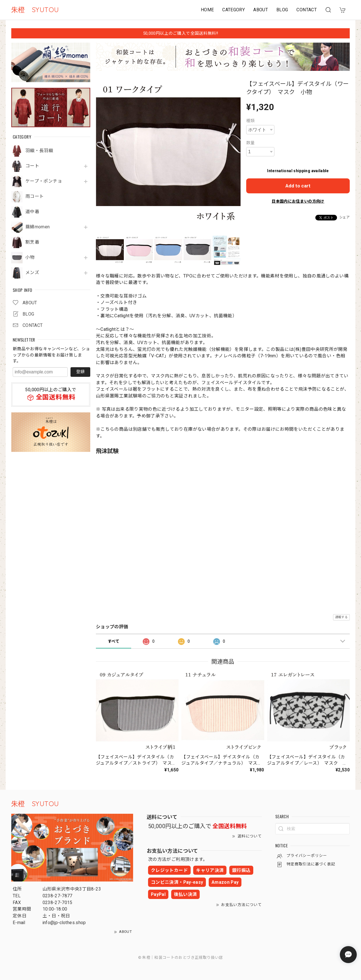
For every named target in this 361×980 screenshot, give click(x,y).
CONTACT (307, 10)
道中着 (32, 212)
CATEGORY (234, 10)
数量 (251, 143)
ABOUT (261, 10)
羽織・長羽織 (39, 151)
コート (32, 166)
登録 (80, 372)
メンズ (32, 273)
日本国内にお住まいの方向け (298, 201)
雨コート (35, 196)
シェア (345, 217)
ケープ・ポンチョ (44, 181)
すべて (114, 641)
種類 (251, 121)
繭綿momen (38, 227)
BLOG (282, 10)
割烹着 (32, 242)
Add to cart (298, 186)
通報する (341, 617)
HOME (207, 10)
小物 (30, 257)
